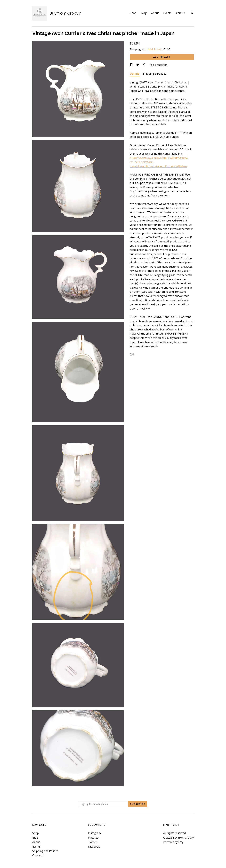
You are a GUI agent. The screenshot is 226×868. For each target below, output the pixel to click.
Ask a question (159, 65)
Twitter (93, 842)
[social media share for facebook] (131, 65)
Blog (144, 13)
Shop (133, 13)
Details (135, 74)
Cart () (181, 13)
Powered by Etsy (173, 842)
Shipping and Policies (45, 851)
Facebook (94, 847)
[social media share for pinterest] (145, 65)
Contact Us (39, 855)
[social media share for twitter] (138, 65)
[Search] (192, 13)
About (155, 13)
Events (167, 13)
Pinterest (94, 838)
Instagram (94, 833)
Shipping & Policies (155, 74)
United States (153, 49)
